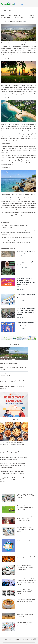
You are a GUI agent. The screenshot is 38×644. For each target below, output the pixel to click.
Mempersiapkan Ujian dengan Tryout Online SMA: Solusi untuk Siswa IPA (26, 496)
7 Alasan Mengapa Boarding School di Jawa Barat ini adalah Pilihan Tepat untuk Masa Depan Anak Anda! (26, 296)
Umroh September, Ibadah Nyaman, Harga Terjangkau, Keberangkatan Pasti (16, 226)
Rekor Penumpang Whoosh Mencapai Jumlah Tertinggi (16, 243)
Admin (19, 268)
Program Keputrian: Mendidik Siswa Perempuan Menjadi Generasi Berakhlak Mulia (25, 518)
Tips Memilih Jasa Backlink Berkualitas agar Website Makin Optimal (26, 529)
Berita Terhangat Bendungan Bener (10, 240)
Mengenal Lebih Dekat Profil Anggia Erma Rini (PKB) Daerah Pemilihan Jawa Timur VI (26, 263)
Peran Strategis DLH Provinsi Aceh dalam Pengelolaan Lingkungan (19, 230)
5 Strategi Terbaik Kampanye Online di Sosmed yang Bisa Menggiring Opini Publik (25, 624)
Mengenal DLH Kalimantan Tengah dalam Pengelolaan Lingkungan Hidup (16, 234)
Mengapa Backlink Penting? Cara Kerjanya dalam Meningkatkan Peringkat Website (26, 567)
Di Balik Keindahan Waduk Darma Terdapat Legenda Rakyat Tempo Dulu (12, 358)
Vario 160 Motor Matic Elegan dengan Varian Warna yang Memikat (25, 592)
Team (24, 22)
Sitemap (33, 639)
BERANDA (4, 11)
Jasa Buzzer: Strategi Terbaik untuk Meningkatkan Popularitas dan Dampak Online (26, 507)
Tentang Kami (18, 639)
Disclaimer (26, 639)
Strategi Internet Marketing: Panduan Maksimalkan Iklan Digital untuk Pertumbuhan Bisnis (26, 324)
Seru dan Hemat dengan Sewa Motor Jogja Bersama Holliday (17, 237)
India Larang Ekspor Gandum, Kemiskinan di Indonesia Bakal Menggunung (25, 614)
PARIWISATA (12, 11)
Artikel (11, 639)
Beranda (5, 639)
